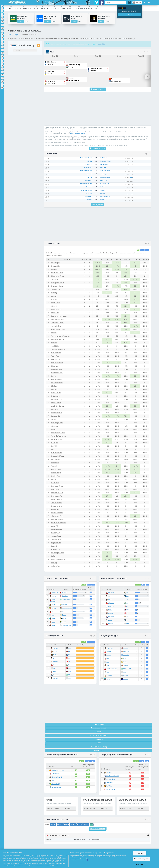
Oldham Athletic (57, 453)
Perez (53, 605)
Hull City (54, 269)
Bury (53, 449)
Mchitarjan (111, 593)
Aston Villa (55, 526)
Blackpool (55, 386)
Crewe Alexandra (57, 363)
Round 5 (79, 825)
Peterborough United (58, 433)
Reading (54, 293)
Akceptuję (140, 853)
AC (126, 606)
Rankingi (79, 8)
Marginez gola (99, 739)
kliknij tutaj (102, 44)
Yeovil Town (55, 356)
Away (147, 250)
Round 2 (60, 825)
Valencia (111, 624)
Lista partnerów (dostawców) (79, 860)
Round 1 (53, 825)
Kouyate (55, 678)
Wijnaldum (111, 603)
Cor (69, 658)
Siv (126, 613)
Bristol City (55, 313)
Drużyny (62, 8)
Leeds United (56, 303)
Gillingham (55, 443)
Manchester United (58, 276)
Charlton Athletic (57, 379)
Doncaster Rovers (57, 506)
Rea (126, 610)
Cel (69, 675)
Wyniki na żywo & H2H (23, 8)
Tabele (49, 8)
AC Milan (126, 648)
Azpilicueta (111, 617)
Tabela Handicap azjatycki (99, 728)
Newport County (57, 499)
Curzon (125, 662)
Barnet (54, 479)
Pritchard (111, 613)
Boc (126, 596)
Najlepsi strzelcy (99, 751)
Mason (110, 599)
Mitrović (55, 651)
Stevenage (55, 426)
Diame (53, 618)
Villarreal (126, 665)
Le (126, 620)
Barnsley (54, 563)
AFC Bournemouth (58, 319)
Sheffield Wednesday (58, 349)
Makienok (109, 676)
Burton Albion (56, 459)
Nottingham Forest (57, 283)
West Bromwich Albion (59, 523)
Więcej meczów (98, 205)
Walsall (54, 419)
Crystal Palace (56, 326)
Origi (53, 612)
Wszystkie (84, 585)
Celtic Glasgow (127, 669)
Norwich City (56, 266)
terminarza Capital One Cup (78, 133)
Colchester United (57, 373)
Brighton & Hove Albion (59, 316)
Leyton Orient (56, 489)
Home (11, 8)
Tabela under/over (99, 724)
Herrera (110, 596)
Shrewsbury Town (57, 493)
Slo (69, 661)
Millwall (54, 429)
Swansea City (56, 289)
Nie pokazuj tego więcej (98, 148)
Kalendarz (89, 8)
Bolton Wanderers (57, 513)
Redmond (56, 665)
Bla (69, 665)
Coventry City (56, 533)
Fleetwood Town (57, 369)
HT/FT (99, 743)
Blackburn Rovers (57, 439)
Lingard (55, 658)
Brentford (54, 389)
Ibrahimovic (55, 593)
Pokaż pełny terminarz (98, 829)
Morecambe (55, 366)
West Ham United (57, 273)
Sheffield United (57, 539)
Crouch (54, 622)
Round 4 (73, 825)
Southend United (57, 383)
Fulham (54, 556)
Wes (70, 671)
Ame (70, 678)
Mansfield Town (56, 413)
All (138, 250)
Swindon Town (56, 566)
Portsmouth (55, 463)
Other (97, 8)
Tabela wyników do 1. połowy (99, 747)
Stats (36, 8)
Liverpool (54, 299)
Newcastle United (57, 286)
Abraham (109, 655)
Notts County (56, 396)
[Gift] (130, 2)
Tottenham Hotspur (58, 323)
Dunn (53, 615)
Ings (54, 668)
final (92, 825)
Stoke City (55, 306)
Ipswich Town (56, 476)
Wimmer (55, 661)
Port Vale (54, 446)
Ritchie (110, 610)
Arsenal (54, 296)
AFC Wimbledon (57, 503)
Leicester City (56, 416)
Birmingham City (57, 399)
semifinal (86, 825)
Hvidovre (126, 676)
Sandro (54, 625)
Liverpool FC (55, 774)
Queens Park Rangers (59, 329)
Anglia (16, 35)
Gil (69, 655)
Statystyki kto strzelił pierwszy (99, 736)
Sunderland (55, 279)
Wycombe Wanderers (59, 436)
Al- (126, 603)
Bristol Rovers (56, 403)
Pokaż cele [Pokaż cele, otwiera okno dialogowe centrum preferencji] (140, 864)
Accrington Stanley (58, 406)
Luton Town (55, 483)
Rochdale (54, 409)
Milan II (125, 672)
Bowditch (54, 608)
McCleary (56, 655)
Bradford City (56, 359)
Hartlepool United (57, 486)
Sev (126, 617)
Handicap (99, 732)
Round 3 (66, 825)
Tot (126, 599)
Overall (81, 761)
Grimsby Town (56, 549)
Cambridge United (57, 423)
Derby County (56, 393)
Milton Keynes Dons (58, 559)
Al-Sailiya (126, 679)
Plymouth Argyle (57, 529)
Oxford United (56, 353)
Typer (42, 8)
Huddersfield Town (57, 456)
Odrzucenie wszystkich (141, 859)
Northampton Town (58, 496)
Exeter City (55, 546)
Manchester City (57, 309)
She (69, 668)
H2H (55, 8)
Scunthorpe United (58, 553)
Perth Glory (126, 651)
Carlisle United (56, 469)
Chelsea (54, 343)
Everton (54, 333)
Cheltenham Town (57, 516)
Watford (54, 466)
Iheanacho (56, 675)
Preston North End (57, 339)
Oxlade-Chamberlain (112, 669)
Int (126, 593)
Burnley (54, 376)
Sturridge (54, 596)
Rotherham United (57, 519)
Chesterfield (55, 509)
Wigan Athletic (56, 543)
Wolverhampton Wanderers (60, 336)
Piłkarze (70, 8)
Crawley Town (56, 536)
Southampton (56, 263)
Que (126, 623)
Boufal (110, 620)
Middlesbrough (56, 473)
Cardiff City (55, 346)
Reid (54, 671)
